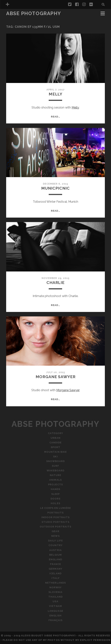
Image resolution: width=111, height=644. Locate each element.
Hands (55, 489)
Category (55, 433)
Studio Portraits (56, 522)
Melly (55, 94)
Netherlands (55, 583)
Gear (55, 531)
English (55, 616)
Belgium (55, 555)
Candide (55, 443)
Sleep (55, 494)
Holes (55, 503)
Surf (55, 466)
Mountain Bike (55, 452)
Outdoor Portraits (56, 527)
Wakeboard (55, 471)
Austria (55, 550)
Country (55, 545)
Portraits (55, 513)
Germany (55, 569)
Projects (55, 484)
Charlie (55, 283)
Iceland (55, 573)
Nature (55, 475)
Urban (55, 438)
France (55, 564)
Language (55, 611)
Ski (55, 457)
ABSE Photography (34, 13)
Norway (55, 587)
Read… (55, 117)
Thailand (55, 597)
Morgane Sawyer (56, 377)
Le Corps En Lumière (56, 508)
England (55, 559)
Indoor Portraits (56, 517)
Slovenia (55, 592)
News (55, 536)
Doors (55, 499)
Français (55, 620)
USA (55, 601)
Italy (55, 578)
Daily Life (55, 541)
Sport (55, 447)
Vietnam (55, 606)
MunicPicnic (55, 188)
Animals (55, 480)
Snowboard (55, 461)
